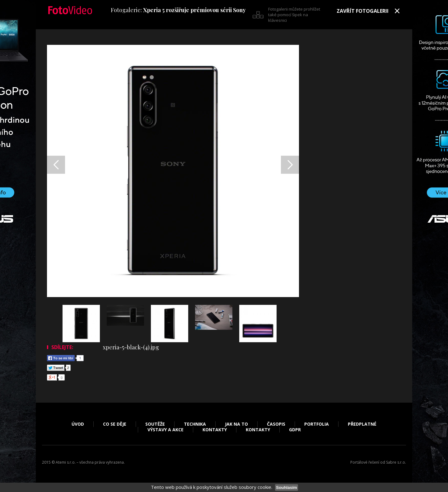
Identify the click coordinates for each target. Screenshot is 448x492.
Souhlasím (286, 487)
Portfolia (317, 424)
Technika (195, 424)
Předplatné (362, 424)
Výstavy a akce (166, 430)
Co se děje (115, 424)
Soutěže (155, 424)
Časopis (276, 424)
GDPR (295, 430)
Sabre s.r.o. (396, 462)
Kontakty (215, 430)
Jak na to (236, 424)
